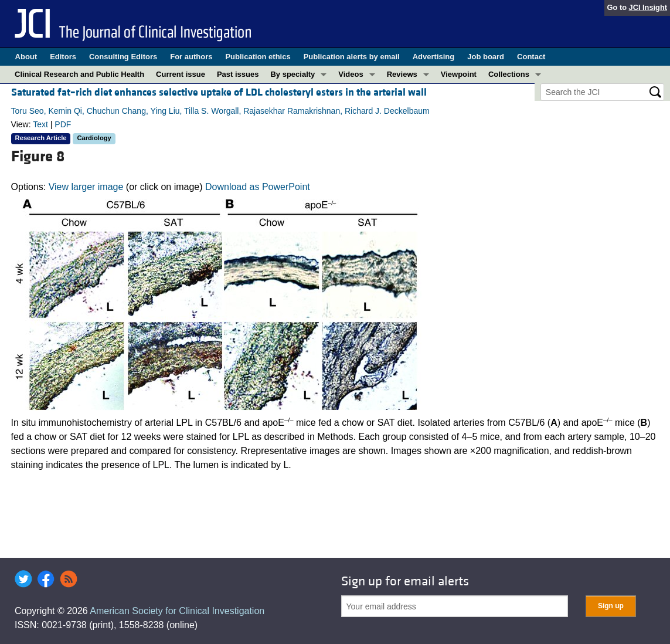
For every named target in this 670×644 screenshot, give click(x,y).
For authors (191, 57)
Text (40, 124)
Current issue (181, 74)
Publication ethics (258, 57)
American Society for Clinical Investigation (177, 611)
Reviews (402, 74)
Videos (351, 74)
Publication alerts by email (352, 57)
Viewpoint (459, 74)
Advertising (434, 57)
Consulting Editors (123, 57)
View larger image (86, 187)
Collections (509, 74)
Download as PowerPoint (258, 187)
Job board (486, 57)
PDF (63, 124)
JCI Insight (648, 7)
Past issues (238, 74)
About (26, 57)
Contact (531, 57)
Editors (63, 57)
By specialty (293, 74)
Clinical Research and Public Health (79, 74)
